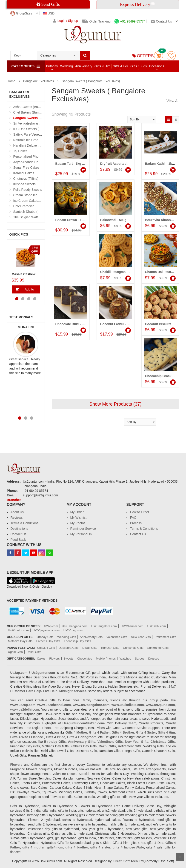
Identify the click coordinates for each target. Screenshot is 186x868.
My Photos (78, 523)
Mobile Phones (106, 659)
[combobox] (59, 54)
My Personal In (81, 534)
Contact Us (19, 534)
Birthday (52, 66)
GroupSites (21, 13)
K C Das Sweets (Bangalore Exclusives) (42, 129)
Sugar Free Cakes (26, 168)
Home (11, 81)
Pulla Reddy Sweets (28, 190)
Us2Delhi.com (157, 626)
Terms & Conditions (24, 523)
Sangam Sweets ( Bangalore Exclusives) (91, 81)
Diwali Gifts (90, 648)
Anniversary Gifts (91, 637)
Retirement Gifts (165, 637)
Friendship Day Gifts (77, 641)
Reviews (17, 518)
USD (49, 13)
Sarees (140, 659)
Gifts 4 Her (120, 66)
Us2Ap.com (50, 626)
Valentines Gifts (117, 637)
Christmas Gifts (133, 648)
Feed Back (18, 540)
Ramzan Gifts (110, 648)
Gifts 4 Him (102, 66)
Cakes (41, 659)
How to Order (139, 512)
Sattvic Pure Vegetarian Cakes (35, 134)
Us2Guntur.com (18, 630)
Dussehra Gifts (69, 648)
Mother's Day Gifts (20, 641)
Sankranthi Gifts (158, 648)
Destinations (19, 529)
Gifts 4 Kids (139, 66)
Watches (125, 659)
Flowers (54, 659)
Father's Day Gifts (48, 641)
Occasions (157, 66)
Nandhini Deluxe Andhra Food (35, 145)
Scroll (180, 857)
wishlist (171, 56)
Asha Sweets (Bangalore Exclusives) (40, 107)
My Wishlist (78, 518)
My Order (77, 512)
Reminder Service (83, 529)
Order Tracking (96, 21)
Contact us (161, 21)
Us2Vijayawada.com (46, 630)
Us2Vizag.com (73, 630)
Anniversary (84, 66)
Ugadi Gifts (15, 652)
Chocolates (85, 659)
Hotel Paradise (24, 206)
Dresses (154, 659)
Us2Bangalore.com (104, 626)
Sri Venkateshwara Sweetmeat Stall (39, 123)
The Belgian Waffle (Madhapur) (36, 217)
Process (136, 523)
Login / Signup (65, 21)
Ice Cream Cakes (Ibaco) (31, 201)
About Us (17, 512)
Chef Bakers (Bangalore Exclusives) (39, 112)
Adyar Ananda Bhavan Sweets (35, 162)
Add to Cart (28, 290)
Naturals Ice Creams (28, 140)
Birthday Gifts (44, 637)
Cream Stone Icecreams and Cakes (39, 195)
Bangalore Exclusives (39, 81)
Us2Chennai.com (132, 626)
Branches (14, 500)
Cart (159, 56)
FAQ (133, 518)
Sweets (68, 659)
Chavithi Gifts (46, 648)
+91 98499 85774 (130, 21)
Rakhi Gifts (34, 652)
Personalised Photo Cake (31, 157)
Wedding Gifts (67, 637)
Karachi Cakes (24, 173)
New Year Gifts (141, 637)
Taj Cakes (20, 151)
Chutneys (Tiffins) (26, 179)
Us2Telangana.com (75, 626)
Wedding (67, 66)
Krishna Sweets (24, 184)
